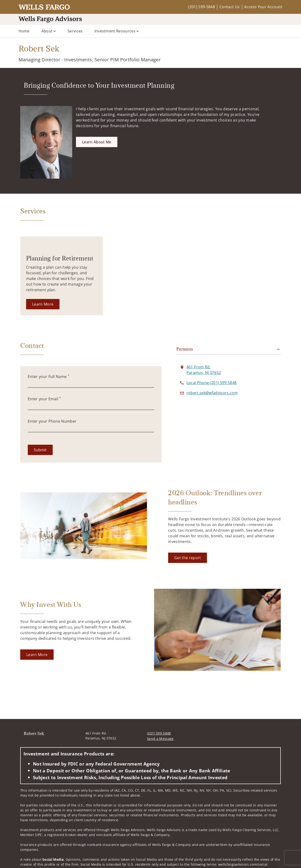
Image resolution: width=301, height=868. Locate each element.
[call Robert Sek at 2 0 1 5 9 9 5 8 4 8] (212, 383)
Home (24, 31)
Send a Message (160, 739)
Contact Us (230, 7)
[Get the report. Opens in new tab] (188, 558)
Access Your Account (263, 7)
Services (75, 31)
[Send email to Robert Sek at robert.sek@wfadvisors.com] (212, 393)
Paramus (185, 349)
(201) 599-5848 (201, 7)
